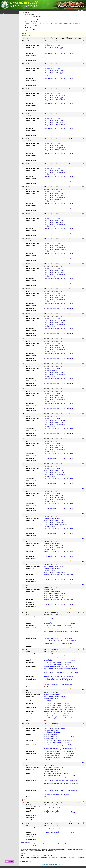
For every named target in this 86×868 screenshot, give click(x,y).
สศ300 (81, 24)
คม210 (40, 24)
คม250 (49, 24)
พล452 (77, 24)
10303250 (36, 24)
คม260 (65, 24)
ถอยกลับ (4, 16)
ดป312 (73, 24)
